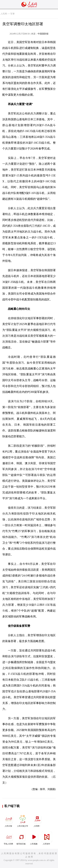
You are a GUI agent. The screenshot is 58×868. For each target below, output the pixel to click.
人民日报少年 (23, 820)
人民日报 (9, 820)
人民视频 (34, 838)
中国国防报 (43, 34)
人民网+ (37, 820)
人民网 (4, 14)
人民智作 (47, 838)
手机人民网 (9, 838)
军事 (13, 14)
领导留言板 (21, 838)
